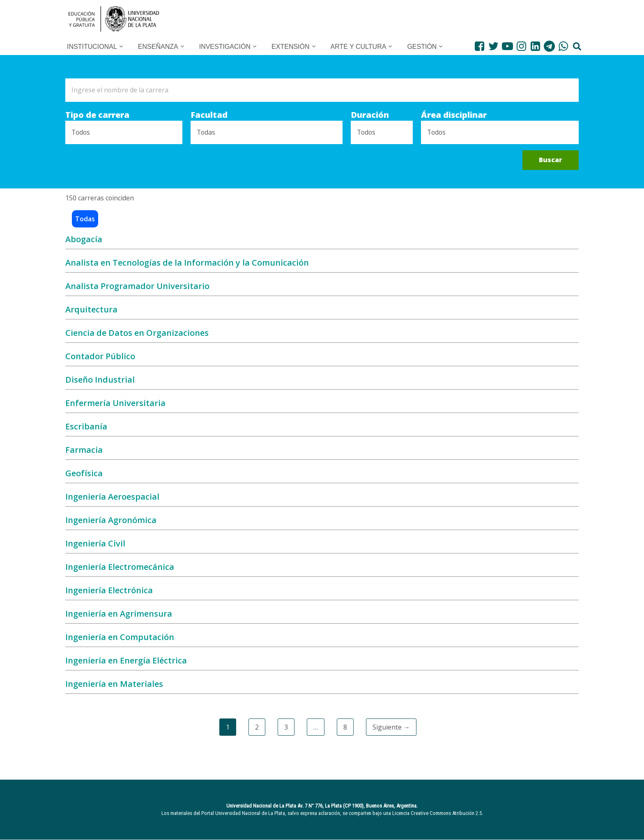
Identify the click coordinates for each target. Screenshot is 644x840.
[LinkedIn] (535, 46)
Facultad (209, 115)
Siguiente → (391, 728)
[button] (121, 46)
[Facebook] (480, 46)
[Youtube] (507, 46)
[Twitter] (493, 46)
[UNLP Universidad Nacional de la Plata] (114, 19)
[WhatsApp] (563, 46)
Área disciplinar (454, 115)
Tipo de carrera (97, 115)
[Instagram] (521, 46)
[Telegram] (549, 46)
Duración (369, 115)
